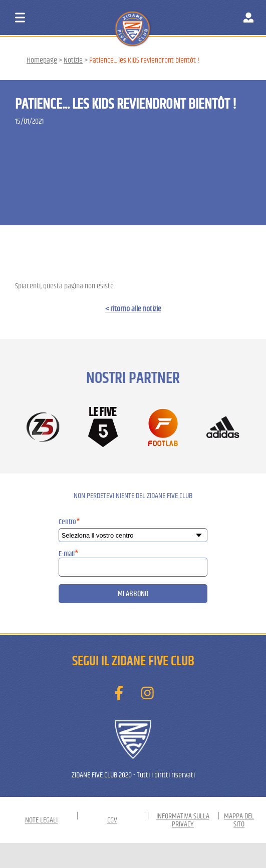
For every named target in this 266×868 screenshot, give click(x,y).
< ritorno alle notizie (133, 309)
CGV (112, 820)
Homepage (42, 60)
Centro (69, 522)
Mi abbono (133, 594)
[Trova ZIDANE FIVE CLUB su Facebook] (118, 693)
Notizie (73, 60)
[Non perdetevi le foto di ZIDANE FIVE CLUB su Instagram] (148, 693)
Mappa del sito (239, 820)
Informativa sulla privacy (183, 820)
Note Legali (41, 820)
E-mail (69, 554)
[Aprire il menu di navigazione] (20, 18)
